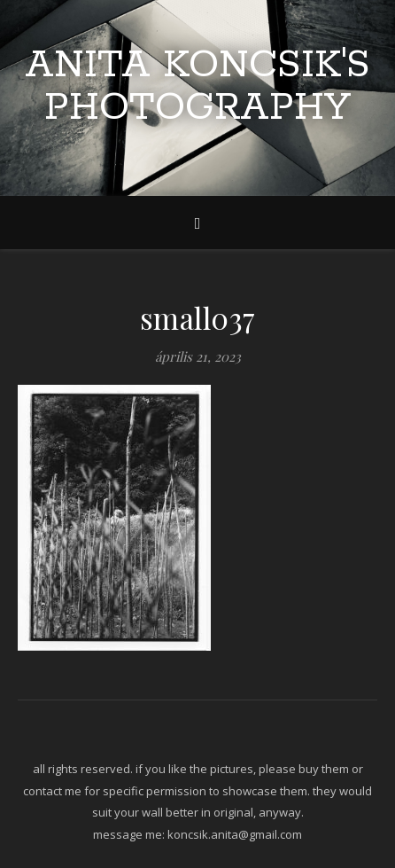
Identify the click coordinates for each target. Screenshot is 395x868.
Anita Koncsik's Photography (197, 87)
